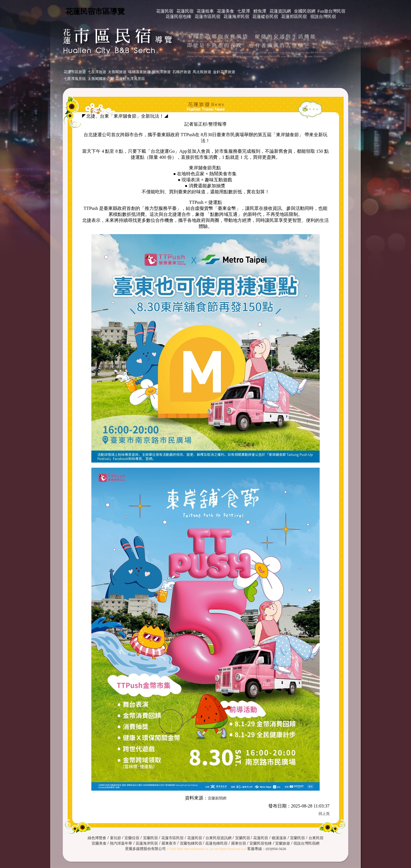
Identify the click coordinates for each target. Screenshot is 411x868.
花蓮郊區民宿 (294, 17)
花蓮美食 (225, 11)
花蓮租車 (205, 11)
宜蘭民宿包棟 (261, 843)
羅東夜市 (169, 843)
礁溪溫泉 (279, 838)
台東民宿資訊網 (218, 838)
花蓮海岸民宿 (236, 17)
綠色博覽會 (97, 838)
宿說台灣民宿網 (306, 843)
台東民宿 (316, 838)
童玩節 (115, 838)
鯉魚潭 (260, 11)
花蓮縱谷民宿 (265, 17)
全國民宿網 (305, 11)
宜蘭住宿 (132, 838)
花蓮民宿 (165, 11)
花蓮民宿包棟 (178, 17)
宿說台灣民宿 (323, 17)
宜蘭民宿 (150, 838)
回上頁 (324, 814)
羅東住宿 (239, 843)
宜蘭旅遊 (282, 843)
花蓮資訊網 (280, 11)
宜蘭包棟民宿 (191, 843)
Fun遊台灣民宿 (331, 11)
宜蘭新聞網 (217, 798)
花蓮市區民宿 (207, 17)
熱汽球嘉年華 (121, 843)
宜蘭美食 (99, 843)
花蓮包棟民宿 (216, 843)
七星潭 (244, 11)
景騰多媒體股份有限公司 (145, 849)
